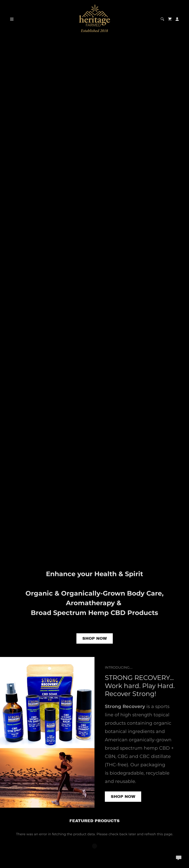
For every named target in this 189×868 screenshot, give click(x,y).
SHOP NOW (95, 638)
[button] (12, 19)
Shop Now (123, 797)
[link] (94, 19)
